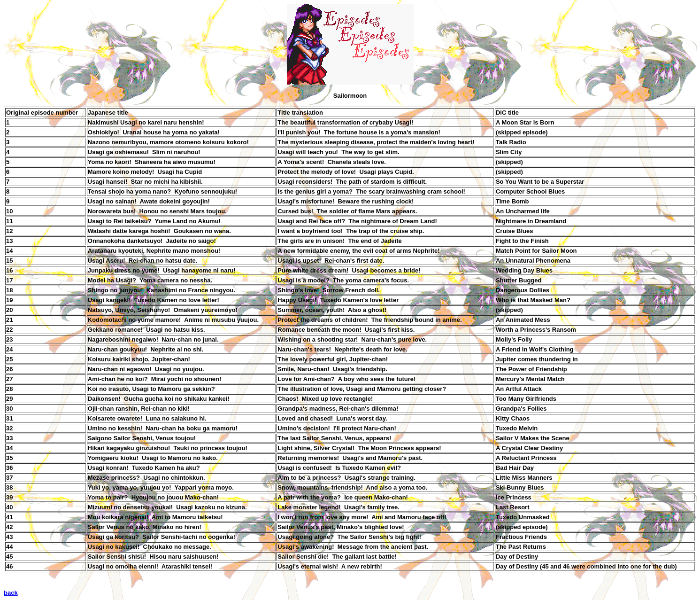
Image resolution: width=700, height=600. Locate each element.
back (11, 593)
